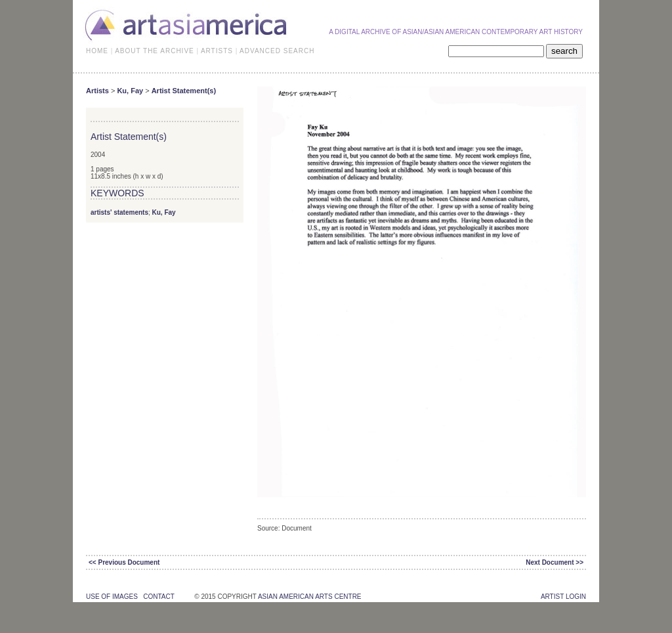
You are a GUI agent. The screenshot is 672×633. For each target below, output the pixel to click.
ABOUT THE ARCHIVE (155, 51)
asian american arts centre (310, 597)
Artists (97, 91)
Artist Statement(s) (184, 91)
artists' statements (119, 212)
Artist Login (563, 597)
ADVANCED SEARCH (277, 51)
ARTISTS (217, 51)
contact (158, 597)
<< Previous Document (124, 562)
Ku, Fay (130, 91)
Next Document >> (555, 562)
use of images (112, 597)
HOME (97, 51)
